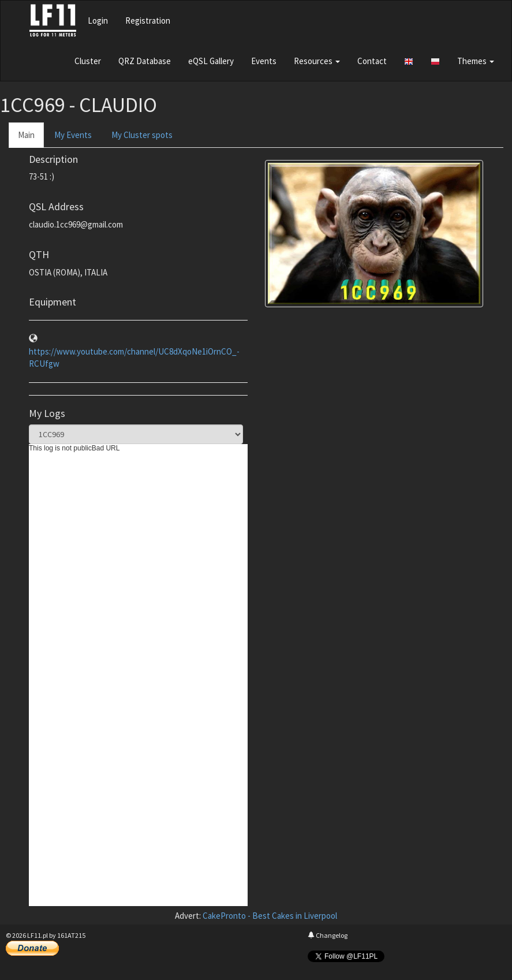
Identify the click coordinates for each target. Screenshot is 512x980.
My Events (73, 135)
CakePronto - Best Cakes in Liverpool (270, 916)
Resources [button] (317, 61)
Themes (476, 61)
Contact (372, 61)
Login (98, 21)
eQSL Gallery (211, 61)
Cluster (88, 61)
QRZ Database (145, 61)
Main (26, 135)
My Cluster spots (142, 135)
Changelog (328, 935)
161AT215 (71, 935)
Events (264, 61)
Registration (148, 21)
